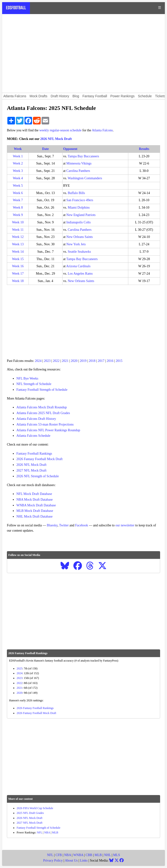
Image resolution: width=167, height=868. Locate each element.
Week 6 (18, 193)
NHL (107, 855)
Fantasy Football (95, 96)
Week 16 (18, 266)
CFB (59, 855)
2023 (47, 361)
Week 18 (18, 281)
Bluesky (52, 525)
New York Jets (76, 244)
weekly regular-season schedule (61, 130)
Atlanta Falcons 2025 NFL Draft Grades (43, 413)
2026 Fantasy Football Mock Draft (39, 459)
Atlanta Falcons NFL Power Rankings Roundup (48, 430)
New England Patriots (81, 215)
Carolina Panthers (78, 171)
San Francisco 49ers (80, 200)
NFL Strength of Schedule (34, 384)
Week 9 (18, 215)
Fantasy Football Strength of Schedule (42, 390)
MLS (117, 855)
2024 (38, 361)
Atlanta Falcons (15, 96)
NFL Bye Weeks (27, 378)
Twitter (64, 525)
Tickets (160, 96)
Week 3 (18, 171)
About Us (71, 860)
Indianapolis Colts (78, 222)
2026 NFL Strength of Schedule (38, 476)
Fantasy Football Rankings (34, 454)
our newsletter (125, 525)
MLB (55, 832)
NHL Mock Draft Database (34, 516)
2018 (92, 361)
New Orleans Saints (79, 237)
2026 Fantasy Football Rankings (35, 708)
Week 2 (18, 163)
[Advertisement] (83, 53)
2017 (101, 361)
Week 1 (18, 156)
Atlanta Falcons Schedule (33, 436)
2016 (110, 361)
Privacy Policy (53, 860)
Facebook (81, 525)
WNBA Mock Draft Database (36, 505)
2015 (119, 361)
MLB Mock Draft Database (35, 511)
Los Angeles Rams (80, 274)
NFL (39, 832)
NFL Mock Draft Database (34, 494)
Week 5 (18, 186)
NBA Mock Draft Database (35, 500)
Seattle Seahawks (79, 252)
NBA (47, 832)
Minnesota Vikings (79, 163)
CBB (89, 855)
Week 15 (18, 259)
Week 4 (18, 178)
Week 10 (18, 222)
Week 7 (18, 200)
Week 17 (18, 274)
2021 (65, 361)
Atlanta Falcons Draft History (36, 419)
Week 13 (18, 244)
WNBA (78, 855)
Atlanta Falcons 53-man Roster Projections (45, 424)
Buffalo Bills (76, 193)
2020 (74, 361)
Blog (76, 96)
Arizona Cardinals (78, 266)
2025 (19, 668)
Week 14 (18, 252)
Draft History (60, 96)
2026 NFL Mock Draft (56, 139)
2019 (83, 361)
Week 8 (18, 208)
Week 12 (18, 237)
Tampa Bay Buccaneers (83, 156)
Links (84, 860)
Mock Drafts (39, 96)
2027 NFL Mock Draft (31, 470)
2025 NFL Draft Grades (30, 813)
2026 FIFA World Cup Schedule (35, 808)
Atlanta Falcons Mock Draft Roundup (42, 407)
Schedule (145, 96)
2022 (56, 361)
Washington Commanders (85, 178)
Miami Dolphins (79, 208)
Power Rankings (123, 96)
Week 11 (18, 230)
